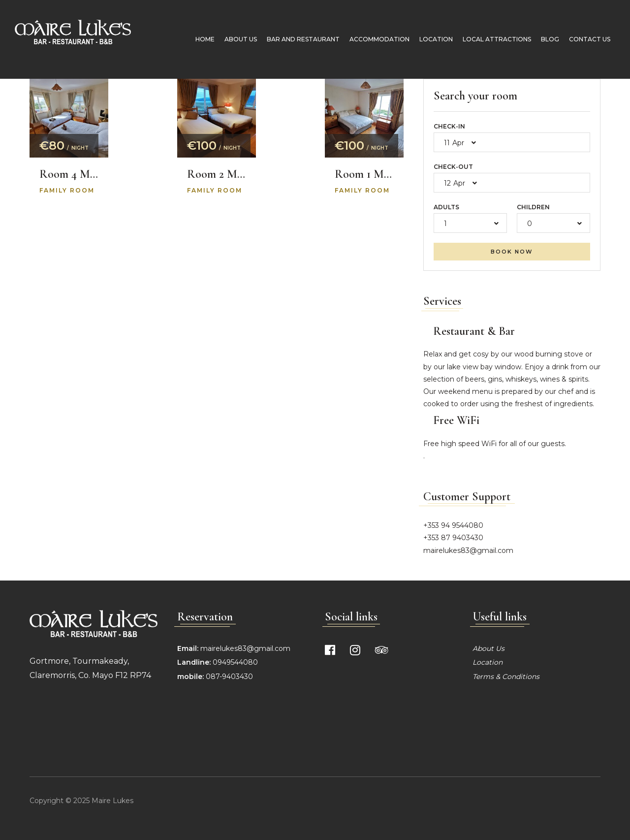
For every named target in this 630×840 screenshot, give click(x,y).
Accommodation (375, 39)
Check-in (449, 126)
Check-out (453, 167)
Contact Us (585, 39)
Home (200, 39)
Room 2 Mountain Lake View (217, 174)
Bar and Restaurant (298, 39)
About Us (236, 39)
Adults (446, 207)
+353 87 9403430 (453, 538)
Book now (512, 252)
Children (533, 207)
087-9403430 (229, 677)
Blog (545, 39)
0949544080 (234, 662)
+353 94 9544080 (453, 525)
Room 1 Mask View (364, 174)
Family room (67, 190)
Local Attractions (492, 39)
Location (431, 39)
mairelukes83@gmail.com (468, 550)
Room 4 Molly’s (69, 174)
